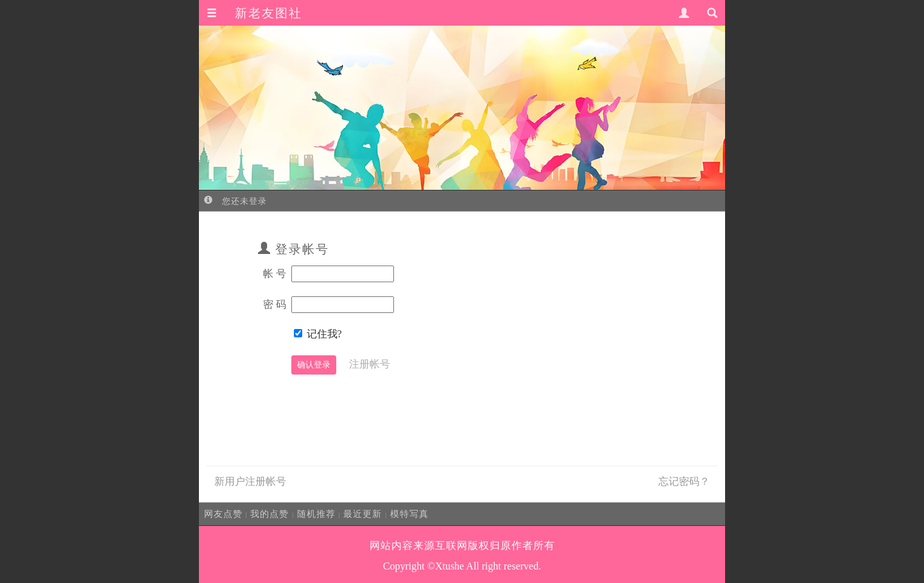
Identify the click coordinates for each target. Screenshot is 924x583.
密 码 (275, 304)
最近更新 (363, 514)
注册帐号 (370, 364)
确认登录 (314, 365)
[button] (212, 13)
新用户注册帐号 (250, 481)
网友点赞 (223, 514)
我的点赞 (269, 514)
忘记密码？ (684, 481)
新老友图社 (269, 13)
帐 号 (275, 274)
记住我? (324, 334)
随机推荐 (316, 514)
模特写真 (409, 514)
